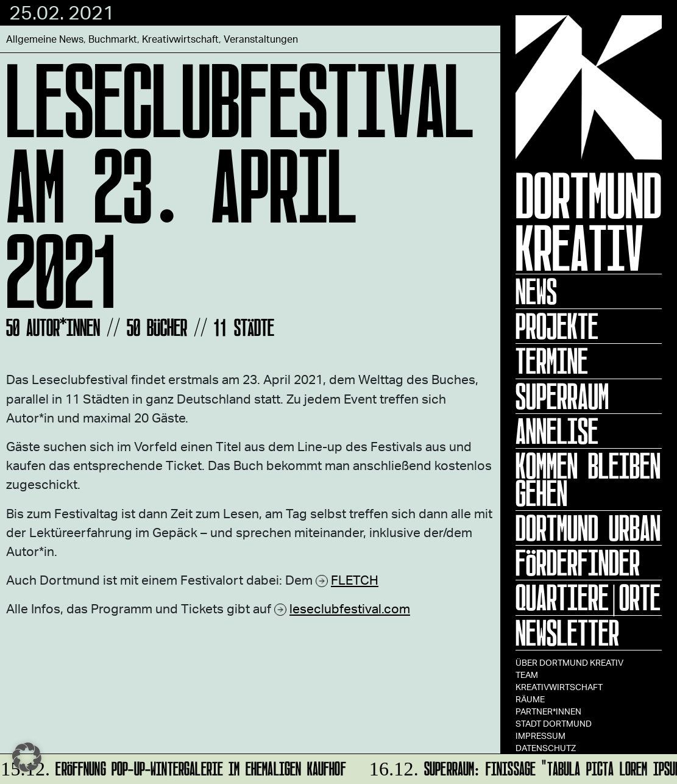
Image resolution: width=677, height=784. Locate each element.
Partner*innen (548, 711)
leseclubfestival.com (350, 608)
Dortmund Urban (588, 528)
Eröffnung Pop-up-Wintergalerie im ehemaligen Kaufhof (174, 767)
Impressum (541, 736)
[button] (27, 757)
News (536, 291)
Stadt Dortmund (554, 723)
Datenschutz (546, 748)
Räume (530, 699)
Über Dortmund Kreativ (569, 662)
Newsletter (567, 633)
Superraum (562, 396)
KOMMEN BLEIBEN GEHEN (588, 479)
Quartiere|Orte (588, 597)
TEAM (527, 675)
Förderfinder (578, 563)
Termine (552, 361)
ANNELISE (557, 431)
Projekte (557, 326)
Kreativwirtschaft (559, 687)
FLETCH (355, 579)
